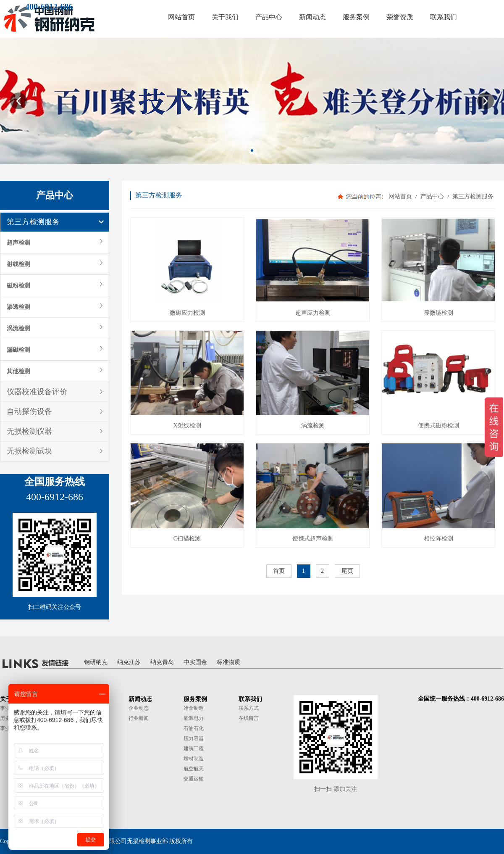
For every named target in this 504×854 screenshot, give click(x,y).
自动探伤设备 (29, 411)
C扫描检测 (187, 539)
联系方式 (249, 708)
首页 (279, 571)
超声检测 (18, 242)
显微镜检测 (438, 313)
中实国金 (195, 662)
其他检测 (18, 371)
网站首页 (400, 196)
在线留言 (249, 718)
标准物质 (228, 662)
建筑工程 (194, 749)
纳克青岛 (162, 662)
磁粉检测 (18, 285)
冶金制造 (194, 708)
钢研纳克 (96, 662)
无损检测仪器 (29, 431)
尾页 (347, 571)
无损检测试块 (29, 451)
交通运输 (194, 779)
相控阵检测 (438, 539)
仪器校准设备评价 (37, 392)
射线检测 (18, 264)
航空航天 (194, 769)
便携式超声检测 (313, 539)
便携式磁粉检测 (438, 426)
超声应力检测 (313, 313)
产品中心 (432, 196)
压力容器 (194, 738)
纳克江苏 (129, 662)
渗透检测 (18, 307)
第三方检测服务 (33, 222)
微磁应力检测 (187, 313)
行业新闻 (139, 718)
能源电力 (194, 718)
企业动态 (139, 708)
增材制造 (194, 759)
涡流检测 (18, 328)
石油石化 (194, 728)
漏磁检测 (18, 350)
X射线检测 (187, 426)
